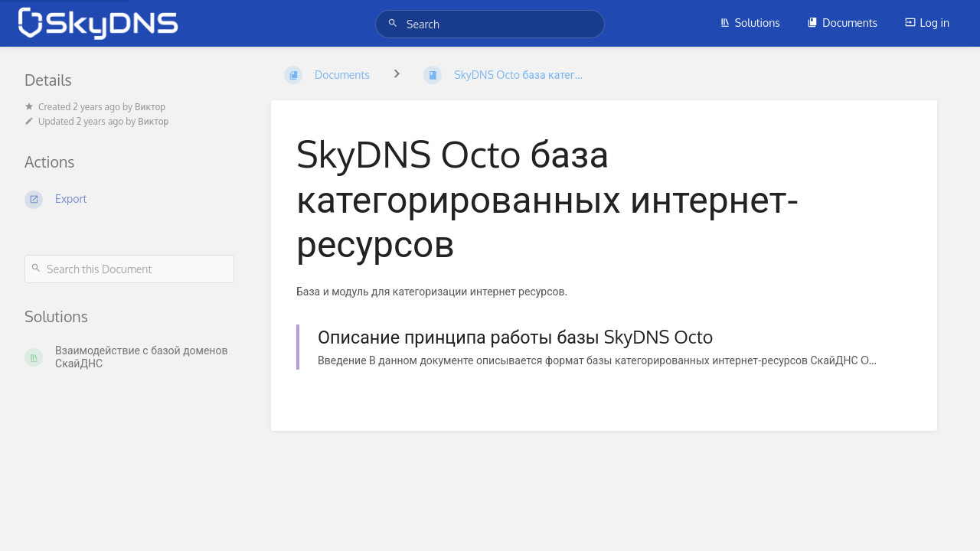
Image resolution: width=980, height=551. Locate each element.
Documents (842, 23)
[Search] (395, 23)
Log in (927, 23)
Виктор (150, 107)
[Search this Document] (129, 269)
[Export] (129, 200)
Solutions (750, 23)
